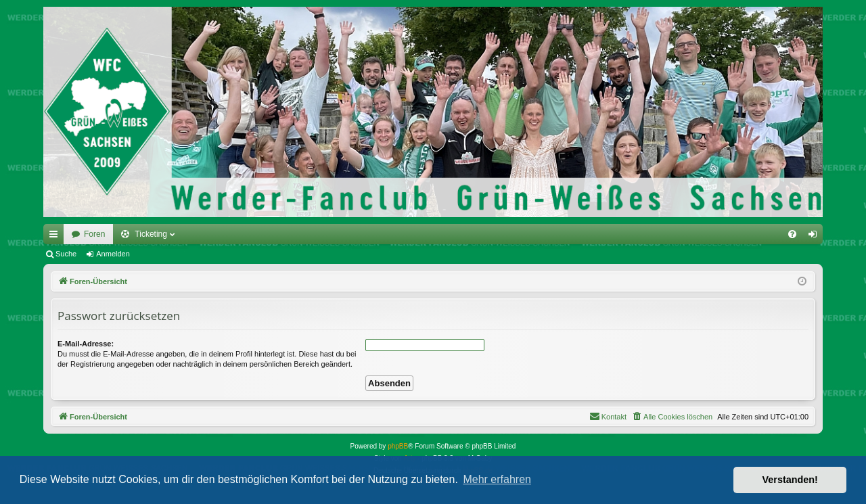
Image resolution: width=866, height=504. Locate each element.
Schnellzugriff (56, 237)
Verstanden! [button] (790, 480)
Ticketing (151, 234)
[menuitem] (792, 234)
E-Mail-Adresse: (86, 344)
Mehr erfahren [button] (497, 479)
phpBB (398, 446)
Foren (94, 234)
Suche (66, 254)
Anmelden (113, 254)
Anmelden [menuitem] (816, 237)
